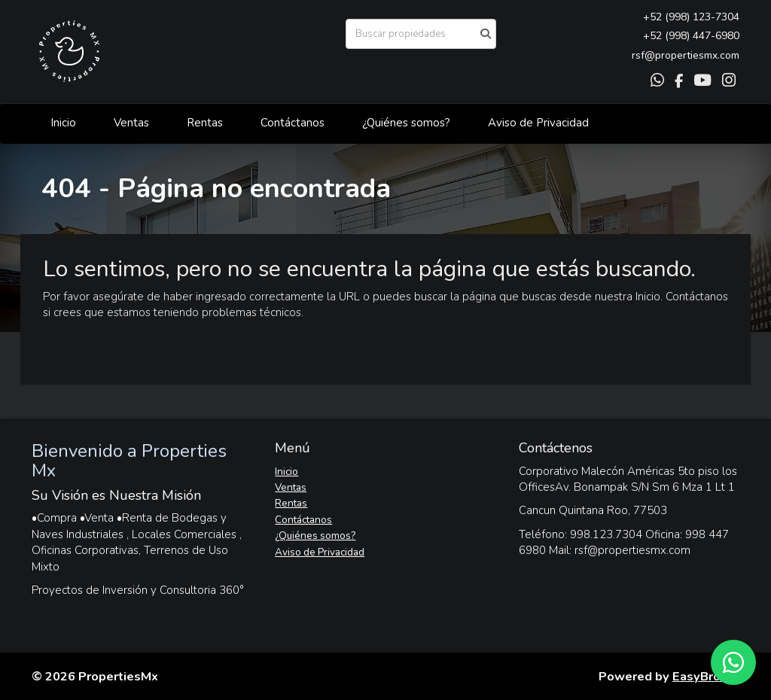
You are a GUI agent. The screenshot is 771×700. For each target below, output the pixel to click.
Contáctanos (293, 123)
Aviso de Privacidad (538, 123)
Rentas (205, 123)
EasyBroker (706, 676)
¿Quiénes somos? (406, 123)
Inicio (63, 123)
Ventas (131, 123)
